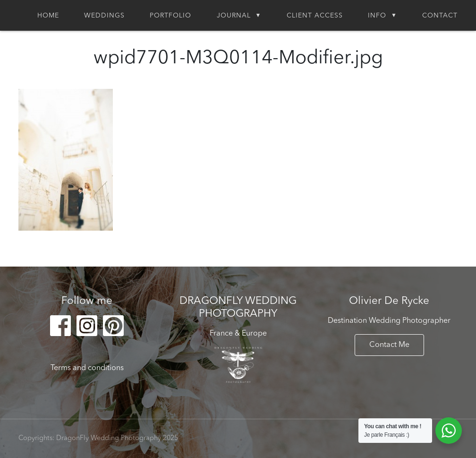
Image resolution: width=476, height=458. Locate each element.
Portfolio (170, 16)
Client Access (315, 16)
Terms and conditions (87, 368)
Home (48, 16)
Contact (440, 16)
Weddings (104, 16)
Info (377, 16)
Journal (234, 16)
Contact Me (389, 345)
